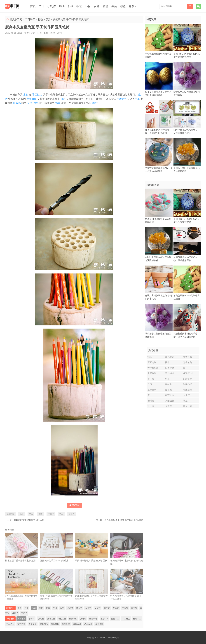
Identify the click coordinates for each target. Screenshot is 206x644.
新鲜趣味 (99, 624)
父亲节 (97, 608)
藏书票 (169, 390)
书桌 (58, 103)
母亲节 (88, 608)
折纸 (70, 6)
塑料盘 (151, 401)
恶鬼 (185, 401)
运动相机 (170, 373)
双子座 (151, 406)
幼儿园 (41, 619)
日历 (150, 384)
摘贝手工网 (16, 19)
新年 (62, 608)
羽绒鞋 (169, 384)
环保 (88, 6)
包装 (41, 608)
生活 (114, 6)
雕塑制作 (93, 619)
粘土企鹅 (187, 390)
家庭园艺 (44, 624)
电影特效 (152, 373)
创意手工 (115, 619)
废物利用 (73, 619)
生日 (55, 608)
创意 (123, 6)
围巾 (167, 362)
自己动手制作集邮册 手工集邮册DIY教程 (124, 520)
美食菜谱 (33, 624)
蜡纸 (150, 357)
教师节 (116, 608)
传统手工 (137, 619)
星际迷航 (152, 390)
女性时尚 (21, 624)
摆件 (94, 103)
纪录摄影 (187, 379)
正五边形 (152, 362)
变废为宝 (122, 99)
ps (184, 368)
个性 (30, 103)
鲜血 (167, 379)
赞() (74, 505)
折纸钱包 (170, 401)
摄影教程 (55, 624)
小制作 (52, 6)
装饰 (48, 608)
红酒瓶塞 (187, 357)
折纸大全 (51, 619)
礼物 (40, 19)
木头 (26, 95)
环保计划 (187, 406)
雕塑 (105, 6)
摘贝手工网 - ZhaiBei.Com (100, 638)
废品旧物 (31, 99)
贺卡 (19, 608)
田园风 (17, 103)
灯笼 (26, 608)
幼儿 (62, 6)
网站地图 (115, 638)
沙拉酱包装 (153, 368)
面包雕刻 (170, 357)
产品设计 (88, 624)
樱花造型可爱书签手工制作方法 (29, 520)
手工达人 (37, 95)
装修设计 (77, 624)
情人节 (79, 608)
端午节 (107, 608)
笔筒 (36, 103)
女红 (97, 6)
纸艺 (79, 6)
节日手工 (30, 19)
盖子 (150, 395)
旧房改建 (170, 368)
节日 (42, 6)
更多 (131, 6)
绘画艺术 (66, 624)
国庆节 (134, 608)
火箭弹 (169, 406)
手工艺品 (126, 619)
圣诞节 (70, 608)
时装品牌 (187, 384)
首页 (33, 6)
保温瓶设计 (189, 373)
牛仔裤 (151, 379)
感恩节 (15, 613)
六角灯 (186, 395)
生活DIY (104, 619)
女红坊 (83, 619)
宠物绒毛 (187, 362)
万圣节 (24, 613)
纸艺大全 (62, 619)
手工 (137, 99)
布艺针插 (170, 395)
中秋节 (125, 608)
